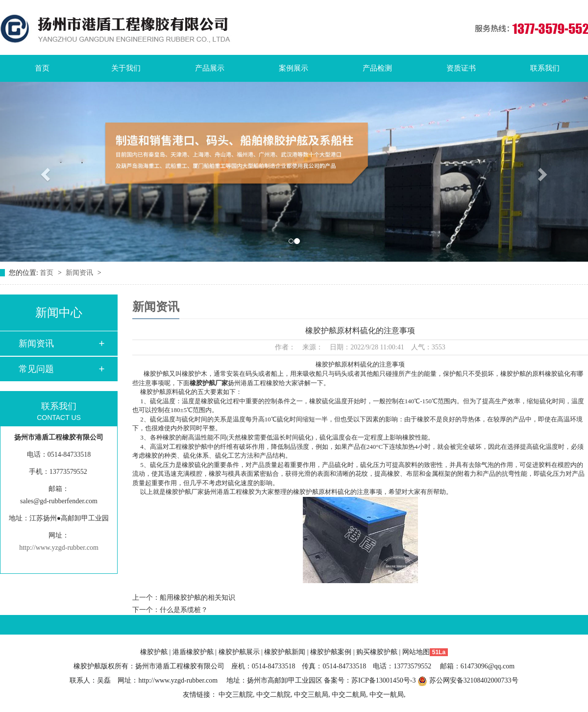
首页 (42, 68)
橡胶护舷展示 (239, 652)
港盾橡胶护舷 (193, 652)
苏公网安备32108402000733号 (468, 680)
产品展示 (210, 68)
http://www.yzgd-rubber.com (59, 548)
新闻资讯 (80, 273)
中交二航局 (349, 695)
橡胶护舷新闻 (285, 652)
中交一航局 (387, 695)
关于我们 (126, 68)
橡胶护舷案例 (331, 652)
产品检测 (377, 68)
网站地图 (416, 652)
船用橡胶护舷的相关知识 (197, 598)
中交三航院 (236, 695)
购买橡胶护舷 (377, 652)
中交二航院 (273, 695)
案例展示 (294, 68)
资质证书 (461, 68)
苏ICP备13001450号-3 (383, 680)
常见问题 (36, 369)
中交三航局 (311, 695)
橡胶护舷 (154, 652)
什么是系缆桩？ (184, 610)
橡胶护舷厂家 (209, 383)
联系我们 (545, 68)
